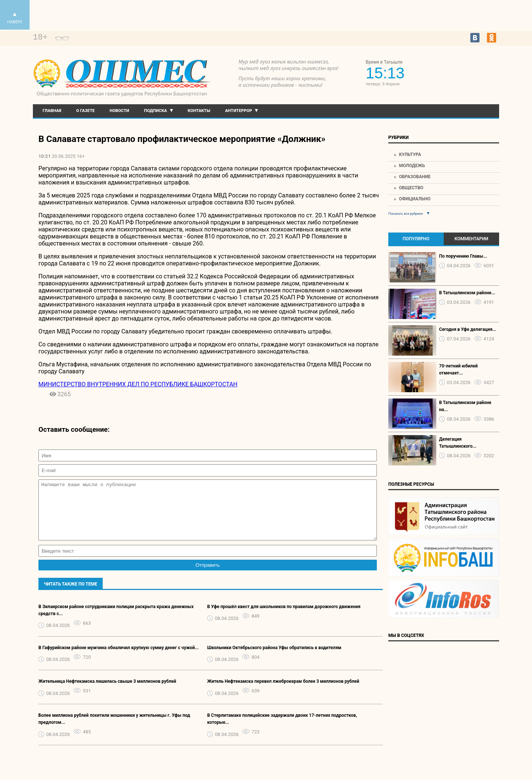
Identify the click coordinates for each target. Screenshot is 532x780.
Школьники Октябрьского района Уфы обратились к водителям (274, 659)
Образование (415, 177)
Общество (411, 188)
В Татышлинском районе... (467, 293)
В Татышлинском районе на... (465, 406)
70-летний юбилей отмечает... (459, 369)
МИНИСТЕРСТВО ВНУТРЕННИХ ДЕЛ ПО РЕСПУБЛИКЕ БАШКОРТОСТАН (138, 384)
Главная (52, 111)
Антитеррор (238, 111)
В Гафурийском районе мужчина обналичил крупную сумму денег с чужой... (119, 659)
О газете (85, 111)
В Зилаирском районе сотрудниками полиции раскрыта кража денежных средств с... (116, 621)
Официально (415, 199)
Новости (120, 111)
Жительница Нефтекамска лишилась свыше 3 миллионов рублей (107, 692)
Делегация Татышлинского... (458, 443)
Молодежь (412, 166)
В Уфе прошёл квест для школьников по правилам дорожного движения (284, 618)
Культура (410, 155)
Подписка (156, 111)
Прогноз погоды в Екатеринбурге (465, 74)
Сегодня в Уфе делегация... (468, 329)
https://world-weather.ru (465, 67)
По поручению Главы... (463, 256)
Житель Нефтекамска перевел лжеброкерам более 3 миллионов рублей (283, 692)
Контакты (199, 111)
